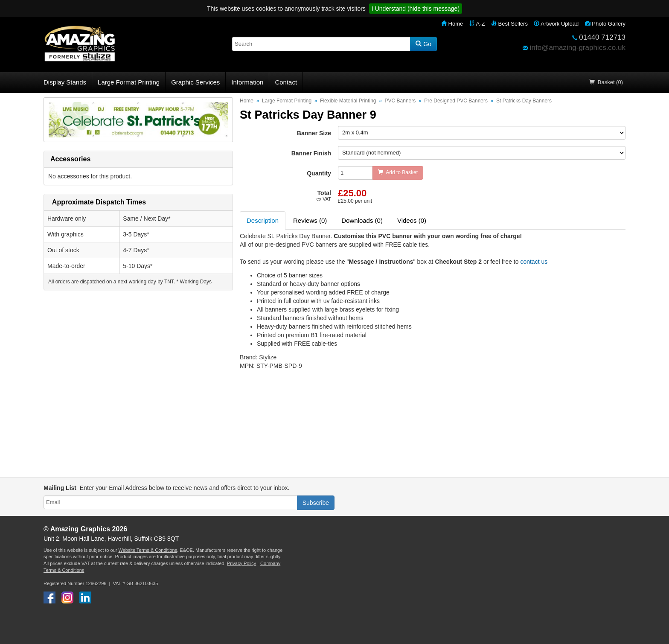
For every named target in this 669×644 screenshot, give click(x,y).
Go (423, 44)
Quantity (319, 173)
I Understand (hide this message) (416, 9)
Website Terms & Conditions (148, 550)
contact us (534, 262)
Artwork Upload (556, 24)
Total (324, 195)
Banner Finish (311, 153)
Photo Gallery (605, 24)
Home (452, 24)
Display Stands (65, 82)
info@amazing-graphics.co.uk (578, 48)
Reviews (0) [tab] (310, 220)
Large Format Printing (129, 82)
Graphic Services (195, 82)
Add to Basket (398, 172)
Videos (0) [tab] (412, 220)
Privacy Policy (241, 563)
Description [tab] (263, 220)
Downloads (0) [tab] (362, 220)
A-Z (477, 24)
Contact (286, 82)
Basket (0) (606, 82)
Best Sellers (509, 24)
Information (247, 82)
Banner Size (314, 133)
